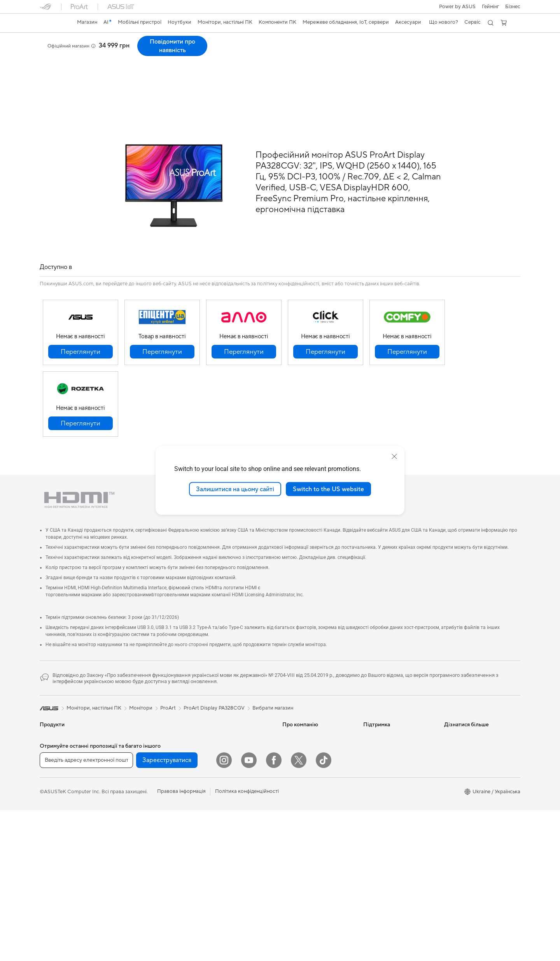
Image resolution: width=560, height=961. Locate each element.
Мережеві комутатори (227, 738)
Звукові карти (137, 802)
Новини (292, 732)
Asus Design (458, 732)
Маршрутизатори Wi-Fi (148, 879)
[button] (490, 7)
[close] (394, 456)
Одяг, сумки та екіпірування (233, 856)
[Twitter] (299, 911)
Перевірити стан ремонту (394, 767)
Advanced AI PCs (464, 790)
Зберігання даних (141, 826)
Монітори (51, 838)
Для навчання (56, 791)
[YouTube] (249, 911)
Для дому (51, 756)
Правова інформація (181, 942)
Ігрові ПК (51, 873)
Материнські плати (143, 744)
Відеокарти (134, 755)
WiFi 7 (127, 856)
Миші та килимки (221, 821)
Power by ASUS (457, 7)
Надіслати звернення (388, 720)
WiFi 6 (127, 867)
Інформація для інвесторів (313, 743)
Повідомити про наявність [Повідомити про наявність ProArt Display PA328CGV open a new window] (486, 46)
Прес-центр (297, 755)
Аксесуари (53, 814)
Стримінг (211, 844)
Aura (450, 813)
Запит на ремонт (383, 743)
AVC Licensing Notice (469, 767)
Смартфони (53, 732)
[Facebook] (274, 911)
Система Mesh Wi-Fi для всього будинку (229, 723)
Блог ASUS (457, 778)
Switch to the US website (328, 489)
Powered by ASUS (465, 755)
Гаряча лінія (377, 732)
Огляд (46, 53)
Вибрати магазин (273, 692)
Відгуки (122, 53)
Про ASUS (295, 720)
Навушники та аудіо (224, 833)
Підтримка (154, 53)
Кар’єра (292, 767)
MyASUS (374, 802)
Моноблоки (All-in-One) (68, 861)
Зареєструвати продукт (392, 755)
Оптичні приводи (141, 814)
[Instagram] (224, 911)
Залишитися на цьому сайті (235, 489)
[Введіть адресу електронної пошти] (86, 911)
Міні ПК (129, 720)
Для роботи (54, 768)
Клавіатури (214, 809)
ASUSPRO (456, 743)
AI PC (451, 720)
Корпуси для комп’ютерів (150, 767)
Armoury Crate (461, 802)
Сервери (211, 750)
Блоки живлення (140, 791)
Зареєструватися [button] (167, 911)
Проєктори (53, 850)
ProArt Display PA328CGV (87, 41)
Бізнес (513, 7)
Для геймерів (55, 803)
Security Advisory (384, 813)
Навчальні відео (382, 778)
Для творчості (57, 779)
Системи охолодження (147, 779)
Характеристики (84, 53)
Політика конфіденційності (247, 942)
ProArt (168, 692)
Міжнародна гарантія (388, 790)
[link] (53, 23)
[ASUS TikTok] (324, 911)
